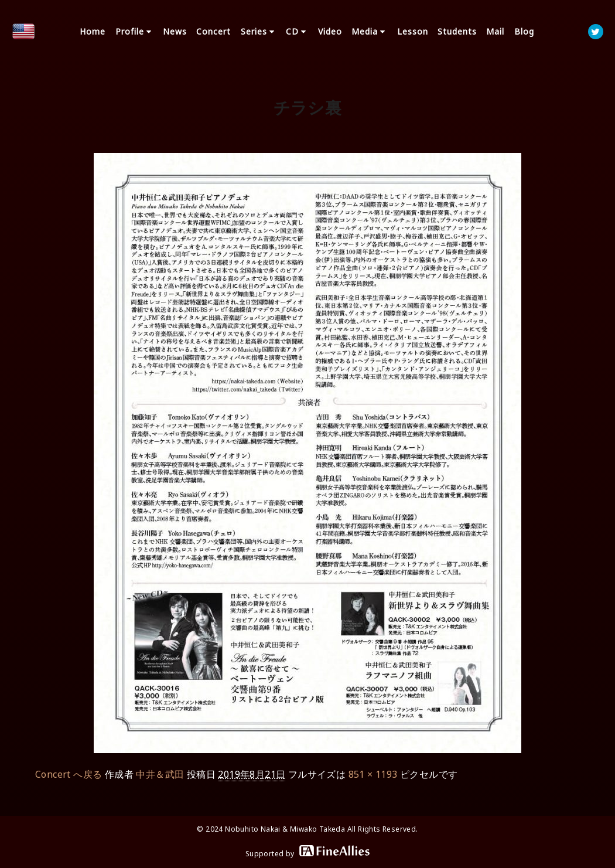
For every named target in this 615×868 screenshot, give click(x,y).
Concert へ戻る (69, 774)
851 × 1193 (373, 774)
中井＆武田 (160, 774)
